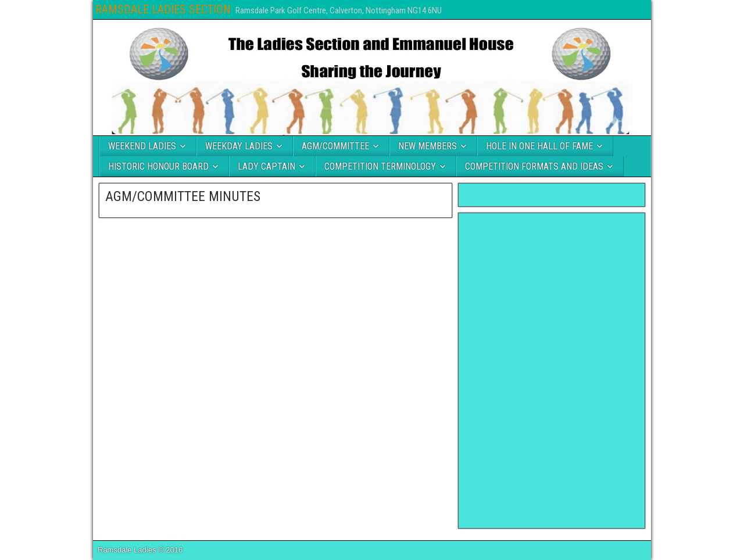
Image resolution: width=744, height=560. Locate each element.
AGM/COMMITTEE (335, 146)
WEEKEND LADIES (142, 146)
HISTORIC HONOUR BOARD (158, 166)
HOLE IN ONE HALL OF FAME (539, 146)
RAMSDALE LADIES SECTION (163, 9)
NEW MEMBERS (428, 146)
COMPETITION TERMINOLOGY (380, 166)
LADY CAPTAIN (267, 166)
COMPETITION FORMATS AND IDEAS (534, 166)
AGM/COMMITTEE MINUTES (183, 196)
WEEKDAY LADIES (239, 146)
